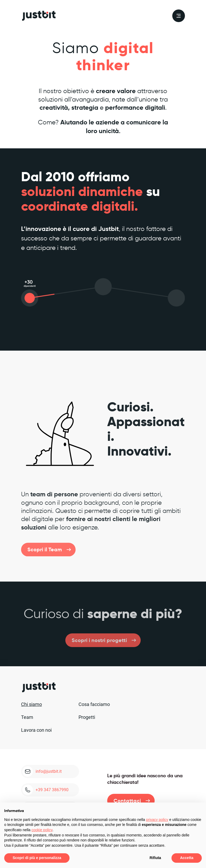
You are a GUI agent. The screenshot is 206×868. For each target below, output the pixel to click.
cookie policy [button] (42, 830)
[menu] (179, 16)
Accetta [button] (187, 858)
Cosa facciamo (94, 704)
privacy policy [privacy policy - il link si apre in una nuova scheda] (157, 820)
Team (27, 717)
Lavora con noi (36, 730)
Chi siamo (31, 704)
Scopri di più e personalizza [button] (37, 858)
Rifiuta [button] (155, 858)
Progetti (87, 717)
